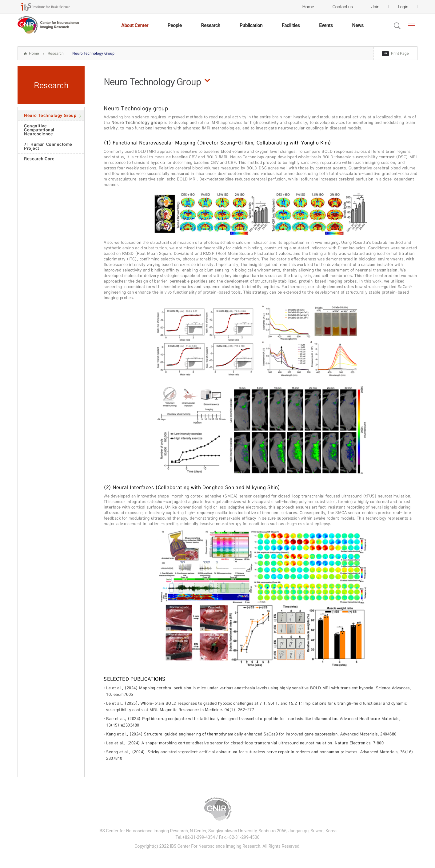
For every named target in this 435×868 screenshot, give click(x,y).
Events (326, 25)
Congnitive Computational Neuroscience (39, 130)
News (358, 25)
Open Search (397, 26)
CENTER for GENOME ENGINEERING (48, 25)
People (175, 25)
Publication (251, 25)
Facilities (291, 25)
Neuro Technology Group (93, 53)
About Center (135, 25)
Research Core (39, 159)
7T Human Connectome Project (48, 146)
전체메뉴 (412, 26)
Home (34, 53)
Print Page (400, 53)
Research (211, 25)
